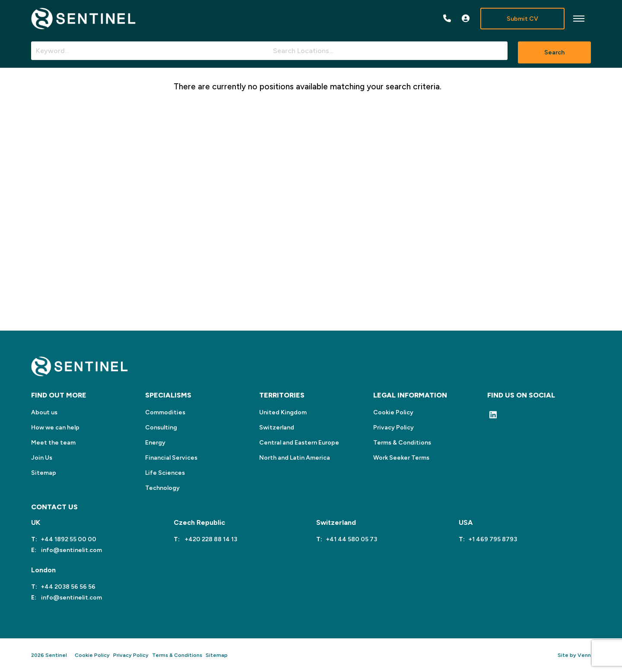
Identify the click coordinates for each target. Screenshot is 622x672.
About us (44, 412)
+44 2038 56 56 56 (68, 587)
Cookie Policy (393, 412)
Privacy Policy (394, 427)
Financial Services (171, 458)
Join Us (42, 458)
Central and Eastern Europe (299, 443)
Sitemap (44, 473)
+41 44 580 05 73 (351, 539)
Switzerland (277, 427)
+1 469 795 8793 (493, 539)
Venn (584, 655)
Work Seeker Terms (401, 458)
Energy (155, 443)
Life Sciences (165, 473)
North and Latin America (295, 458)
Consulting (161, 427)
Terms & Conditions (402, 443)
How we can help (55, 427)
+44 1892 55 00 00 (68, 539)
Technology (162, 488)
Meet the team (53, 443)
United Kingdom (283, 412)
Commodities (165, 412)
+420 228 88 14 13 (210, 539)
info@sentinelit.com (71, 550)
